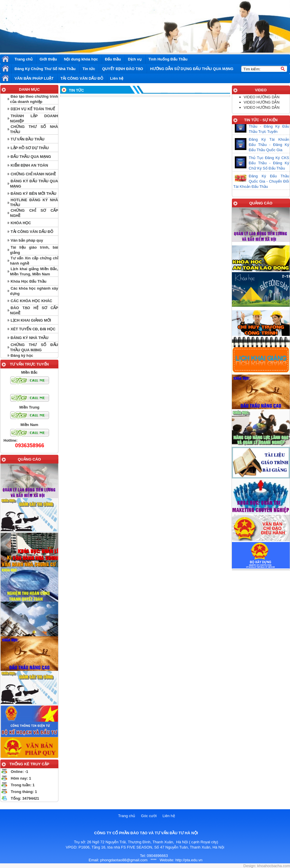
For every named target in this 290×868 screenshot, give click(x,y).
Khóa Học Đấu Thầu (29, 281)
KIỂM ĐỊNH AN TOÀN (29, 165)
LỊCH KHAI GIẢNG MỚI (31, 320)
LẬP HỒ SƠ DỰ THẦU (30, 148)
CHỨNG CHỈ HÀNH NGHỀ (33, 174)
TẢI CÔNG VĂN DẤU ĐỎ (82, 78)
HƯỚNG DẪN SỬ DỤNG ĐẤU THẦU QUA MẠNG (192, 69)
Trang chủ (24, 59)
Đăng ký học (22, 355)
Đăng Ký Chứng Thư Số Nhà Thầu (45, 69)
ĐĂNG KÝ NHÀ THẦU (30, 338)
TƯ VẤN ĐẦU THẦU (28, 139)
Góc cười (149, 816)
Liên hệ (117, 78)
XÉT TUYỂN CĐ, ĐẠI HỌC (33, 329)
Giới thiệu (48, 59)
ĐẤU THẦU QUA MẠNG (31, 157)
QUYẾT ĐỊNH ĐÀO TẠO (122, 69)
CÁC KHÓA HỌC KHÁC (32, 301)
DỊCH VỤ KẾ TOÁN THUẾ (33, 109)
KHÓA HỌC (21, 223)
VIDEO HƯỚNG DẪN (262, 97)
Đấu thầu (113, 59)
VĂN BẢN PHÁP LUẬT (34, 78)
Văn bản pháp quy (27, 240)
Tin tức (89, 69)
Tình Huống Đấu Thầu (168, 59)
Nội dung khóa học (81, 59)
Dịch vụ (135, 59)
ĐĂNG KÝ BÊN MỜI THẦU (34, 194)
